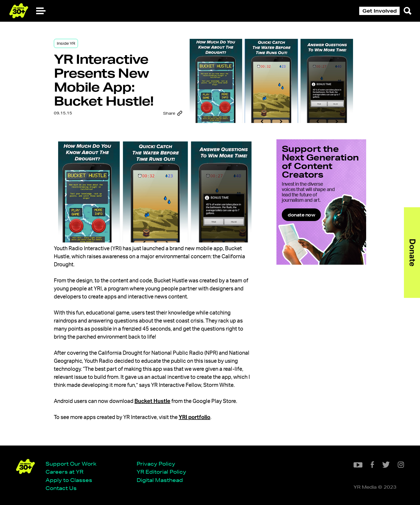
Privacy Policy (156, 464)
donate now (301, 215)
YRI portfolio (194, 417)
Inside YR (66, 43)
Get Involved (380, 11)
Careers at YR (64, 472)
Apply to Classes (69, 480)
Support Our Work (71, 464)
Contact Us (61, 488)
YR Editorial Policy (161, 472)
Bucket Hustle (152, 401)
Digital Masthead (160, 480)
